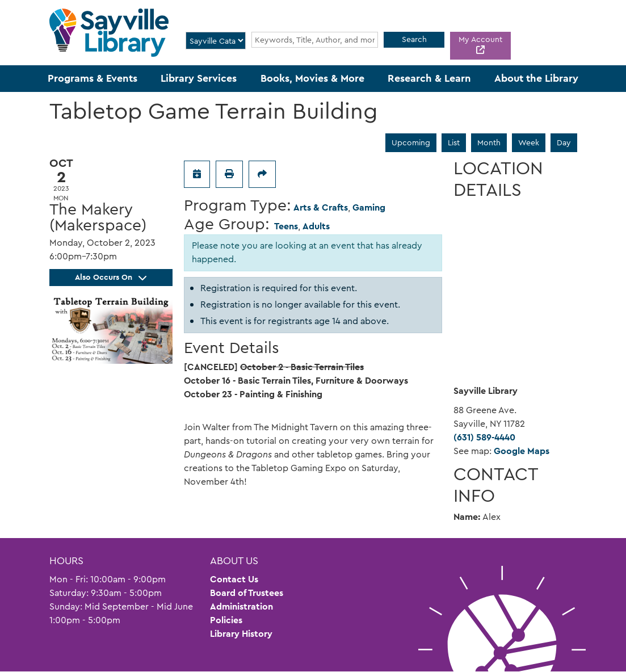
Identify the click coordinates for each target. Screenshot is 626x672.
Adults (316, 226)
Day (564, 142)
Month (489, 142)
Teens (286, 226)
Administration (241, 606)
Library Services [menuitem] (199, 78)
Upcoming (411, 142)
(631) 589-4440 (484, 437)
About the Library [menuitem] (536, 78)
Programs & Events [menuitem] (93, 78)
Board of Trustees (247, 593)
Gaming (369, 207)
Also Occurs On (111, 277)
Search (414, 39)
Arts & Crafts (321, 207)
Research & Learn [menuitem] (429, 78)
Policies (226, 620)
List (454, 142)
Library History (241, 634)
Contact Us (234, 579)
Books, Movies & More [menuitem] (312, 78)
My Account (480, 39)
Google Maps (522, 451)
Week (529, 142)
